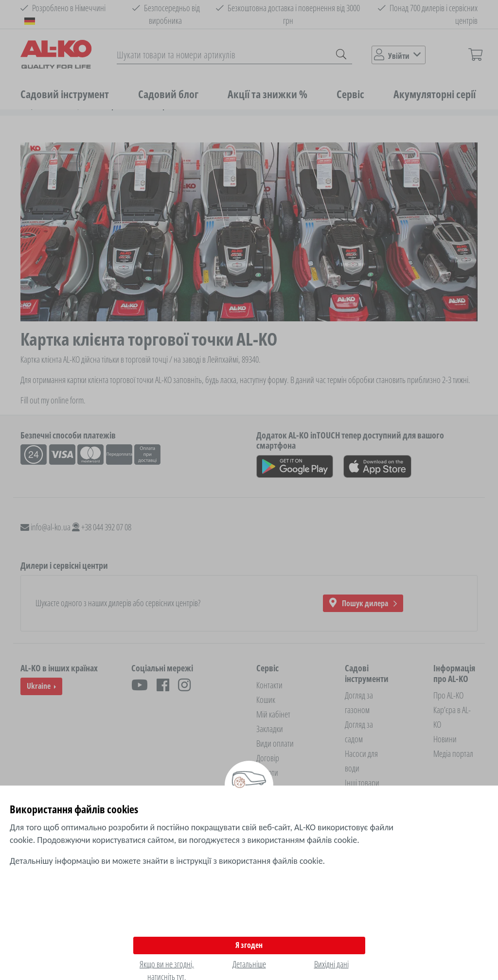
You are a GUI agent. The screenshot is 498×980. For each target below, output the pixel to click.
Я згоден (249, 945)
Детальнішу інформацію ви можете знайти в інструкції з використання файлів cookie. (167, 861)
